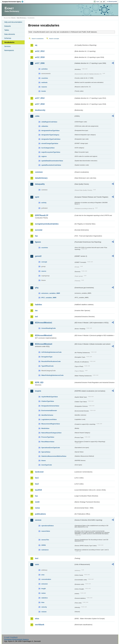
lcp (36, 496)
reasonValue (46, 531)
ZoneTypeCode (47, 465)
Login (97, 1)
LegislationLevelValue (49, 419)
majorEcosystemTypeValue (51, 152)
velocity (44, 607)
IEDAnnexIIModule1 (44, 323)
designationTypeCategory (50, 135)
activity (44, 203)
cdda (37, 116)
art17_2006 (40, 63)
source (44, 271)
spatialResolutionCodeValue (51, 165)
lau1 (37, 478)
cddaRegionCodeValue (49, 122)
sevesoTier (45, 540)
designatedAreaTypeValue (50, 131)
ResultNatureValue (48, 442)
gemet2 (38, 256)
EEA (14, 2)
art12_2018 (40, 57)
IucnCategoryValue (48, 148)
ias (36, 310)
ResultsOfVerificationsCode (51, 361)
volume (44, 612)
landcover (39, 472)
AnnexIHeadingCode (48, 328)
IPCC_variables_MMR (49, 298)
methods (44, 82)
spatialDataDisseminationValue (52, 161)
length (43, 589)
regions (44, 156)
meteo (43, 593)
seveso (38, 520)
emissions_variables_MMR (51, 293)
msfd (37, 502)
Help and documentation (13, 22)
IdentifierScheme (47, 415)
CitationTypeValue (48, 401)
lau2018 (38, 490)
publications (40, 514)
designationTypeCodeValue (51, 139)
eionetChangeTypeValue (50, 143)
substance (45, 550)
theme (43, 461)
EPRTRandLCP (42, 215)
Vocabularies (9, 42)
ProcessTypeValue (48, 437)
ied (36, 317)
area (43, 575)
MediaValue (45, 428)
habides (38, 305)
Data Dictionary (21, 18)
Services (7, 46)
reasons (44, 87)
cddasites (45, 126)
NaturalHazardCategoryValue (51, 433)
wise (37, 619)
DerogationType (47, 357)
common (39, 172)
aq (36, 45)
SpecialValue (46, 452)
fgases (38, 242)
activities (44, 69)
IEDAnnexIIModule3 (44, 335)
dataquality (40, 184)
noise (37, 508)
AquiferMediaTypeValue (49, 397)
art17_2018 (40, 104)
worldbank (40, 625)
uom (37, 564)
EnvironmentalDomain (49, 411)
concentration (46, 579)
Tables (7, 30)
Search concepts (54, 39)
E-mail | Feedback (11, 637)
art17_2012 (40, 98)
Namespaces (9, 50)
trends (44, 91)
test (37, 558)
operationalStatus (47, 526)
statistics (44, 598)
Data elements (10, 34)
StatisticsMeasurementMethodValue (54, 456)
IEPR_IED (39, 382)
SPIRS (43, 545)
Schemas (8, 38)
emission (44, 584)
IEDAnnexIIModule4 (44, 344)
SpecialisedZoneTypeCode (51, 448)
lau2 (37, 484)
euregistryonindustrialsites (47, 224)
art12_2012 (40, 51)
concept (44, 262)
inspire (38, 391)
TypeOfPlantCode (47, 366)
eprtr (37, 197)
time (43, 602)
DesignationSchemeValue (50, 406)
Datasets (7, 26)
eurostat (39, 230)
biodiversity (40, 110)
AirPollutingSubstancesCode (51, 352)
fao (36, 236)
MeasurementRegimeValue (51, 424)
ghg (37, 288)
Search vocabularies (38, 39)
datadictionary (41, 178)
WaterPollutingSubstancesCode (52, 375)
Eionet (13, 18)
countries (45, 78)
